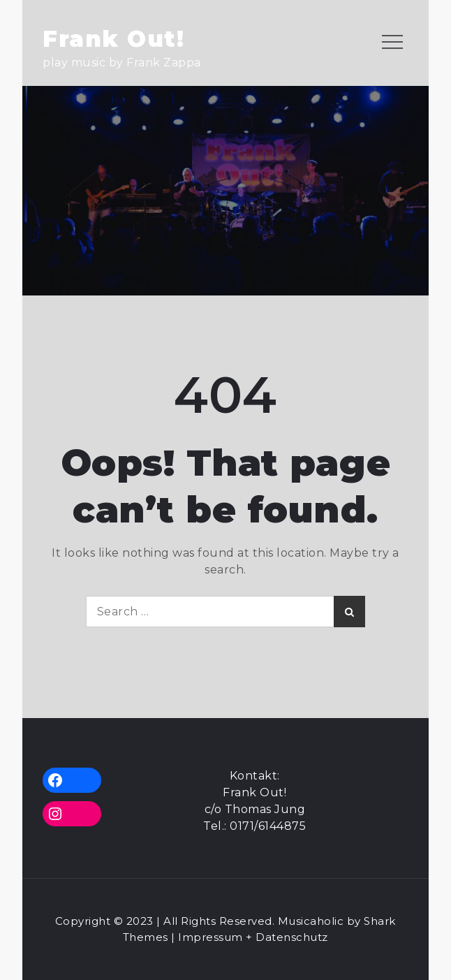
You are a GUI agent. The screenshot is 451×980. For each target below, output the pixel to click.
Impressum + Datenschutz (253, 937)
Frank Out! (113, 39)
